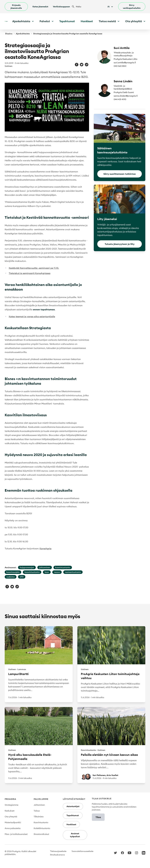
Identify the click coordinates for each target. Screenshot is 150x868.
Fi (111, 7)
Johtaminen (39, 805)
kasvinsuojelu (13, 572)
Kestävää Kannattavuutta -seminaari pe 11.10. (34, 268)
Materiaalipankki (13, 822)
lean (47, 572)
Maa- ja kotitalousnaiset (16, 834)
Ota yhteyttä (11, 817)
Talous (37, 811)
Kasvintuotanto (41, 822)
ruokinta (11, 577)
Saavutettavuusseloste (82, 851)
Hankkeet (87, 21)
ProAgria (10, 799)
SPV (22, 577)
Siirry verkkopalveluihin (132, 7)
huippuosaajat (27, 567)
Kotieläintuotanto (42, 828)
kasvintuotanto (63, 567)
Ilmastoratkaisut (41, 834)
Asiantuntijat (73, 806)
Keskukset (10, 811)
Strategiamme (11, 805)
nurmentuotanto (73, 572)
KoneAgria (45, 548)
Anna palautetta (13, 828)
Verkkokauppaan (61, 7)
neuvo (57, 572)
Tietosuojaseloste (58, 851)
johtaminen (45, 567)
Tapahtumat (67, 21)
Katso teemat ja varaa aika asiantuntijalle (32, 316)
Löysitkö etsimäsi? (74, 799)
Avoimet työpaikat (75, 835)
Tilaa (98, 817)
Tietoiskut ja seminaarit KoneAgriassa (30, 273)
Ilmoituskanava (57, 855)
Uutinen (8, 66)
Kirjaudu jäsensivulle (16, 7)
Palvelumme (41, 799)
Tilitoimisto (39, 817)
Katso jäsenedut (40, 7)
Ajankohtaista (23, 34)
